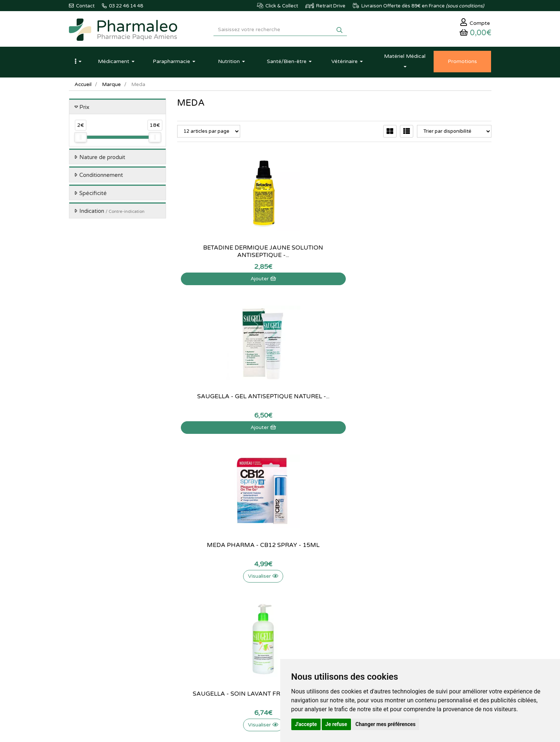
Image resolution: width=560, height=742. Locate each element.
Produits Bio (190, 629)
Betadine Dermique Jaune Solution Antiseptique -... (226, 254)
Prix (84, 110)
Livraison (259, 621)
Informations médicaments (278, 604)
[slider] (80, 140)
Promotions (190, 621)
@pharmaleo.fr (104, 602)
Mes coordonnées (341, 604)
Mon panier (334, 580)
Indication (112, 214)
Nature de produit (102, 160)
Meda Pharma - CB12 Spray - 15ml (443, 254)
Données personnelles (273, 645)
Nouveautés (190, 613)
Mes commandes (340, 597)
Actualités (188, 588)
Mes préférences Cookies (349, 629)
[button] (78, 64)
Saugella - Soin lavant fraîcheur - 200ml (226, 403)
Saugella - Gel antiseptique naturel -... (334, 254)
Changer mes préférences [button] (385, 724)
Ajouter (226, 281)
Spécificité (93, 196)
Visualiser (443, 281)
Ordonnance (191, 637)
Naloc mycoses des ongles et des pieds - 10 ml (334, 403)
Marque (112, 87)
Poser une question (270, 597)
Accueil (83, 87)
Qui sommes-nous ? (271, 588)
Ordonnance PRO (196, 645)
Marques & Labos (196, 604)
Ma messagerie (338, 613)
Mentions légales (267, 629)
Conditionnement (101, 178)
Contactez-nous (266, 580)
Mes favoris (334, 621)
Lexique (185, 597)
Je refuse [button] (336, 724)
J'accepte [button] (306, 724)
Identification (336, 588)
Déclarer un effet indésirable (280, 613)
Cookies (258, 653)
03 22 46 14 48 (273, 519)
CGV (254, 637)
